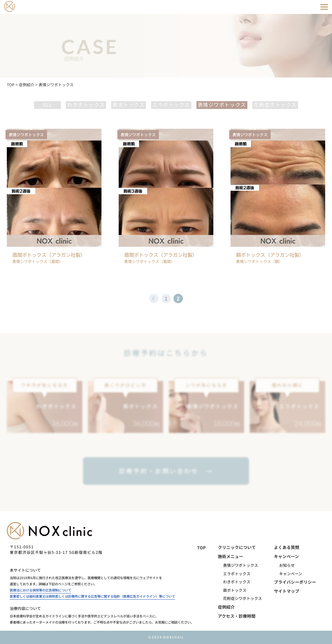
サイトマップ (287, 591)
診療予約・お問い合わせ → (166, 471)
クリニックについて (237, 547)
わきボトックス (86, 105)
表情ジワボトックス (222, 105)
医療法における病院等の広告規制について (41, 590)
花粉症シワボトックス (243, 598)
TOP (202, 548)
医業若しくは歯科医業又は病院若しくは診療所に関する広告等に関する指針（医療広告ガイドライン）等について (92, 596)
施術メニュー (231, 556)
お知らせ (287, 565)
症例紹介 (226, 607)
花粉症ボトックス (275, 105)
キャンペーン (286, 556)
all (48, 105)
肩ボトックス (129, 105)
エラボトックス (171, 105)
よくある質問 (287, 547)
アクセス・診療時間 (237, 616)
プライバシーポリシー (295, 582)
